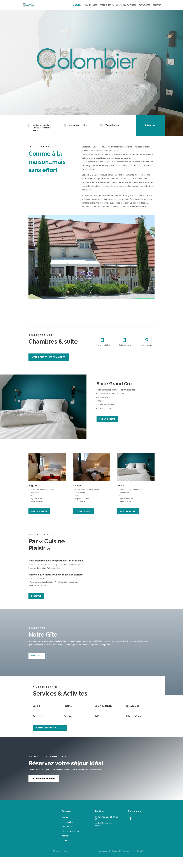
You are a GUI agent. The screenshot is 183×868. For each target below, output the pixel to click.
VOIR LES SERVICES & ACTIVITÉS (50, 728)
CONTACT (157, 5)
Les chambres (68, 822)
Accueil (65, 818)
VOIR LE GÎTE (37, 656)
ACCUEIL (77, 5)
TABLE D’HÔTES (107, 5)
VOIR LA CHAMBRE (107, 419)
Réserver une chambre (44, 779)
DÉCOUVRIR (36, 596)
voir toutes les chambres (49, 357)
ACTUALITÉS (144, 5)
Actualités (66, 836)
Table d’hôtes (68, 827)
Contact (65, 840)
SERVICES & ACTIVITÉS (126, 5)
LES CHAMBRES (90, 5)
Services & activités (70, 831)
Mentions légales (60, 851)
